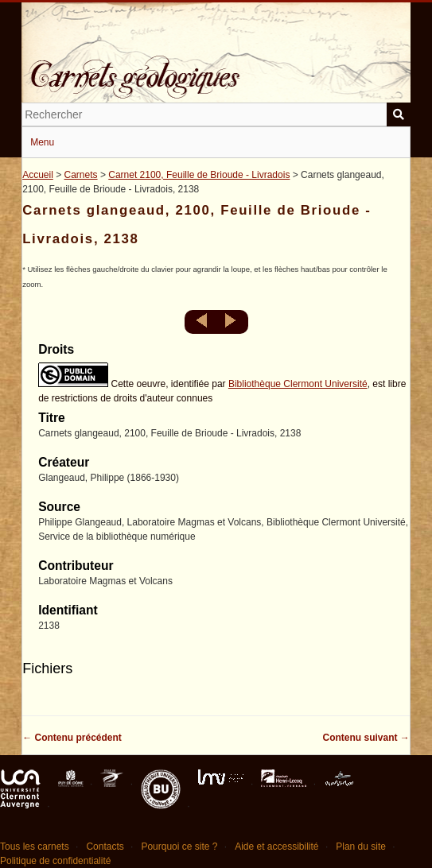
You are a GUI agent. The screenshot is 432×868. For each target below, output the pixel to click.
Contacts (105, 847)
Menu (42, 142)
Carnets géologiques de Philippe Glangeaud (216, 67)
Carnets (81, 175)
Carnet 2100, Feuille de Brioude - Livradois (199, 175)
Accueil (38, 175)
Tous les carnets (35, 847)
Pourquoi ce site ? (179, 847)
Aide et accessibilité (276, 847)
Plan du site (361, 847)
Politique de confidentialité (55, 861)
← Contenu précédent (72, 738)
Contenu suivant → (366, 738)
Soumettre (399, 114)
